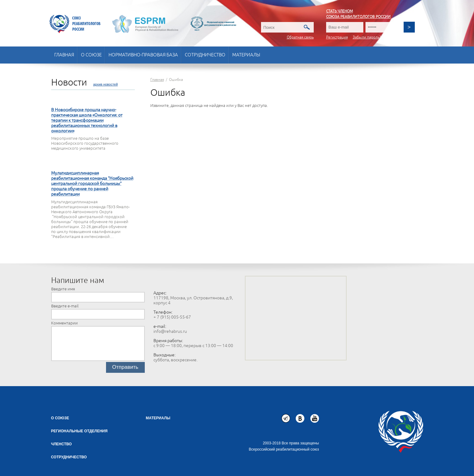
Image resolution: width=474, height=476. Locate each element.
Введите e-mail (65, 306)
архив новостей (106, 84)
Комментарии (64, 323)
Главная (64, 55)
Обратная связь (300, 37)
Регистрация (337, 37)
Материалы (246, 55)
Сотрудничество (205, 55)
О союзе (91, 55)
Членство (62, 444)
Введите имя (63, 289)
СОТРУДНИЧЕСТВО (69, 457)
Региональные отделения (79, 431)
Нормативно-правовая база (143, 55)
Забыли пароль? (367, 37)
